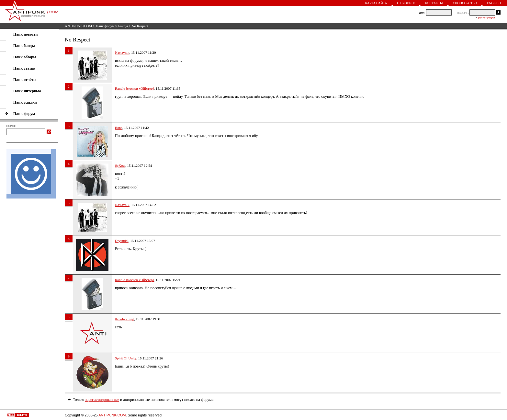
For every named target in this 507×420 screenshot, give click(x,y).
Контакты (434, 3)
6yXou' (120, 165)
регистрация (487, 17)
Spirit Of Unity (126, 358)
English (494, 3)
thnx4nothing (124, 319)
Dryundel (122, 241)
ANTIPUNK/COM (78, 26)
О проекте (406, 3)
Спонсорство (465, 3)
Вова (119, 128)
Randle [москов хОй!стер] (134, 88)
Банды (123, 26)
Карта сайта (376, 3)
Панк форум (105, 26)
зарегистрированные (102, 400)
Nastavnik (122, 52)
